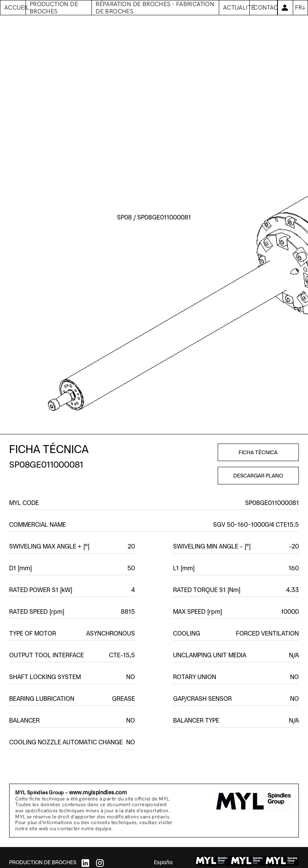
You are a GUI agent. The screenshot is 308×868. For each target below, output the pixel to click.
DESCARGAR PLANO (258, 476)
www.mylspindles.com (98, 792)
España (163, 862)
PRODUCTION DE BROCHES (43, 862)
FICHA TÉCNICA (258, 452)
